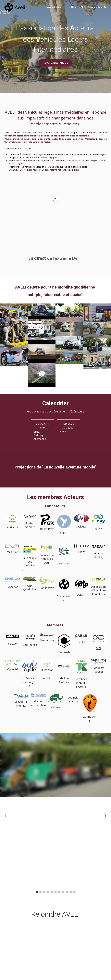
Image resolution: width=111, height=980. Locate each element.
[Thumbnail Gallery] (14, 325)
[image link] (15, 7)
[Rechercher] (105, 7)
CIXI (98, 648)
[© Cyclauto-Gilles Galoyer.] (69, 359)
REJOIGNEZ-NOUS (55, 63)
